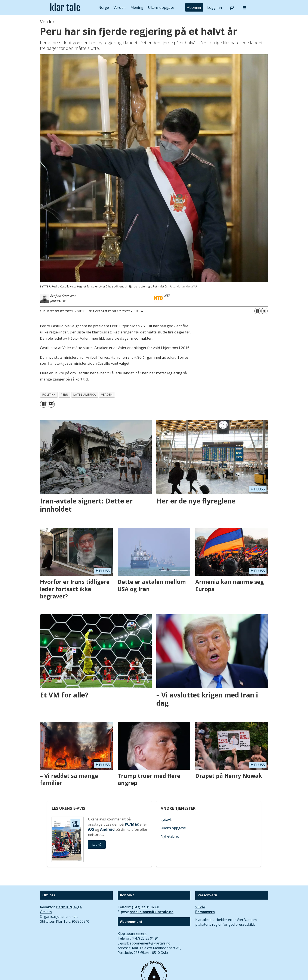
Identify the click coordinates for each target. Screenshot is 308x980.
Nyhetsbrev (170, 836)
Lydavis (167, 820)
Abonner (194, 7)
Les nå (97, 845)
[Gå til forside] (65, 7)
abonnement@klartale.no (150, 943)
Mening (137, 7)
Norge (104, 7)
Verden (120, 7)
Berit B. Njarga (69, 907)
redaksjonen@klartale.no (152, 912)
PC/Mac (132, 824)
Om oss (46, 912)
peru (64, 395)
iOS (91, 829)
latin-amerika (85, 395)
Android (107, 829)
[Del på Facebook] (258, 311)
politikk (49, 395)
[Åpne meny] (244, 8)
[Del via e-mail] (264, 311)
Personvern (205, 912)
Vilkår (200, 907)
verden (107, 395)
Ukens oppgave (161, 7)
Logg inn (215, 7)
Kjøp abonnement (132, 934)
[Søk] (232, 7)
